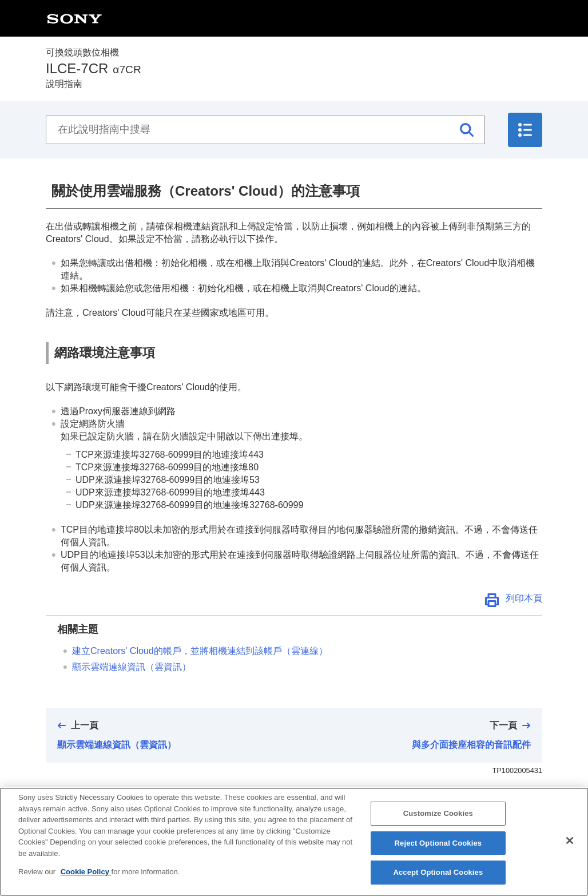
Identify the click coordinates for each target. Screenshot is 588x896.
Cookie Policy (86, 876)
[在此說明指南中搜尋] (265, 130)
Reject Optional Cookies (438, 847)
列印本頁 (524, 598)
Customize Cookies (438, 817)
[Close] (570, 845)
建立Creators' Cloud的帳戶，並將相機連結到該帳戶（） (200, 651)
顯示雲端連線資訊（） (132, 667)
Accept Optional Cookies (438, 877)
